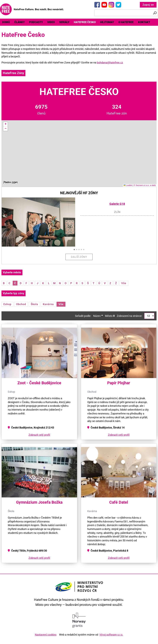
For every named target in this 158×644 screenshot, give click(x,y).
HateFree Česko (85, 22)
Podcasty (36, 22)
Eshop (7, 304)
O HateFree (126, 22)
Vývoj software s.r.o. (111, 635)
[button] (5, 124)
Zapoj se (148, 5)
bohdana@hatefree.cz (110, 62)
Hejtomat (107, 22)
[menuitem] (6, 22)
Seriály (64, 22)
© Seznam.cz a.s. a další (145, 185)
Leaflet (128, 185)
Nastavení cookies (46, 635)
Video (51, 22)
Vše (124, 283)
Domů (6, 22)
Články (19, 22)
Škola (34, 304)
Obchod (21, 304)
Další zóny (79, 257)
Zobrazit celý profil (39, 435)
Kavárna (48, 304)
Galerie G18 (117, 204)
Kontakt (144, 22)
